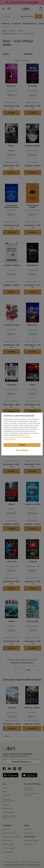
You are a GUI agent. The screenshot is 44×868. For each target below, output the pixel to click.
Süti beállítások (22, 450)
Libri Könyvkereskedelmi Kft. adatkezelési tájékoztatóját (18, 437)
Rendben (22, 445)
